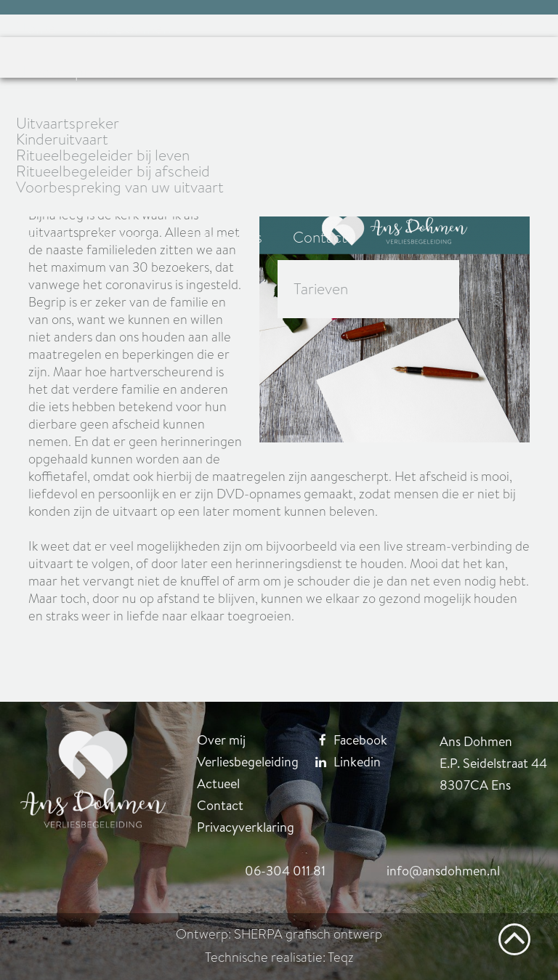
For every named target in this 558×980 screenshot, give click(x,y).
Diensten (126, 238)
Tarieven (321, 289)
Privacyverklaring (246, 827)
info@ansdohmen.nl (443, 871)
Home (36, 28)
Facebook (346, 740)
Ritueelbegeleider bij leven (103, 155)
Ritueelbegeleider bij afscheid (113, 171)
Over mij (221, 740)
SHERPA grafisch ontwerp (308, 934)
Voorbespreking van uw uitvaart (120, 187)
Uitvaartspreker (67, 72)
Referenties (224, 238)
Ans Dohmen (129, 28)
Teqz (341, 957)
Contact (320, 238)
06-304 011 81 (285, 871)
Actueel (41, 238)
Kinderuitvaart (62, 139)
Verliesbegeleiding (248, 762)
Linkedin (343, 762)
